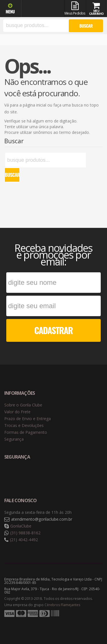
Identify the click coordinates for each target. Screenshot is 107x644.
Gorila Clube (43, 9)
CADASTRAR (53, 330)
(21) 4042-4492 (24, 540)
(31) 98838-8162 (25, 533)
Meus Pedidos (75, 9)
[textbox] (36, 26)
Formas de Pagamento (26, 432)
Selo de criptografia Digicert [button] (49, 476)
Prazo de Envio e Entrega (28, 419)
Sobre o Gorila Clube (23, 405)
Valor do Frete (17, 412)
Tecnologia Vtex (88, 623)
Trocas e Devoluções (24, 425)
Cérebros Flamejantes (62, 605)
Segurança (14, 439)
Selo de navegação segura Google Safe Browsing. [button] (19, 476)
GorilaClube (21, 526)
